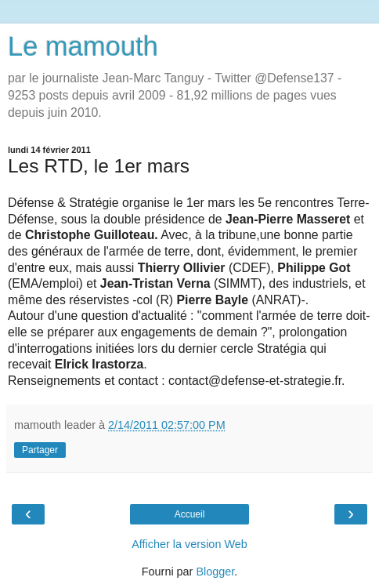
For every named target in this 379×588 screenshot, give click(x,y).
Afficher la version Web (189, 544)
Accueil (190, 514)
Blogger (215, 572)
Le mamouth (83, 46)
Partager (40, 450)
